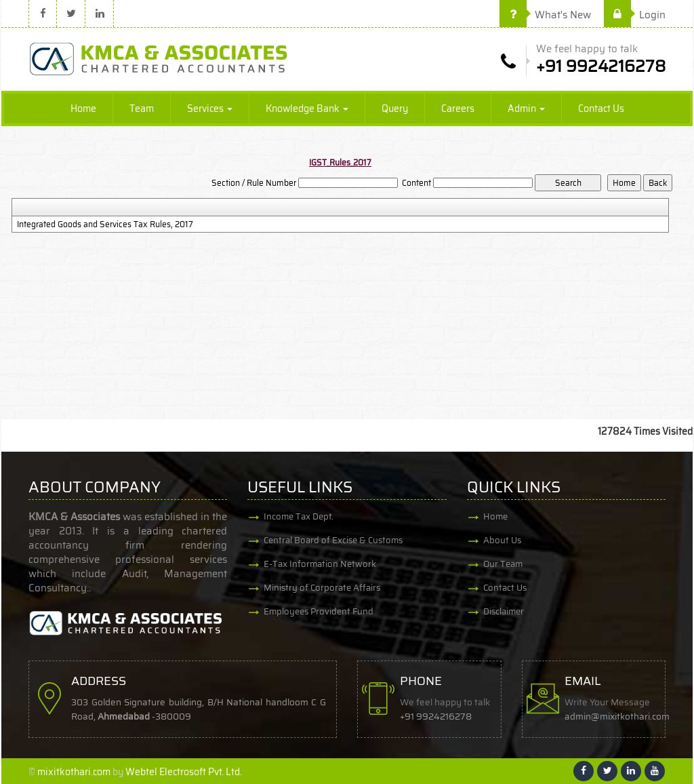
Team (142, 109)
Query (395, 109)
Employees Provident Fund (319, 611)
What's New (545, 15)
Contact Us (601, 109)
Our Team (503, 564)
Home (83, 109)
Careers (458, 109)
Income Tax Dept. (299, 516)
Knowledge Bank (307, 109)
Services (210, 109)
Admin (526, 109)
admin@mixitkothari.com (617, 717)
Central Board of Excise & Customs (333, 540)
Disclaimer (504, 611)
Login (635, 15)
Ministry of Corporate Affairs (322, 588)
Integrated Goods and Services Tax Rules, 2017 (105, 224)
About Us (502, 540)
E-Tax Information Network (320, 564)
